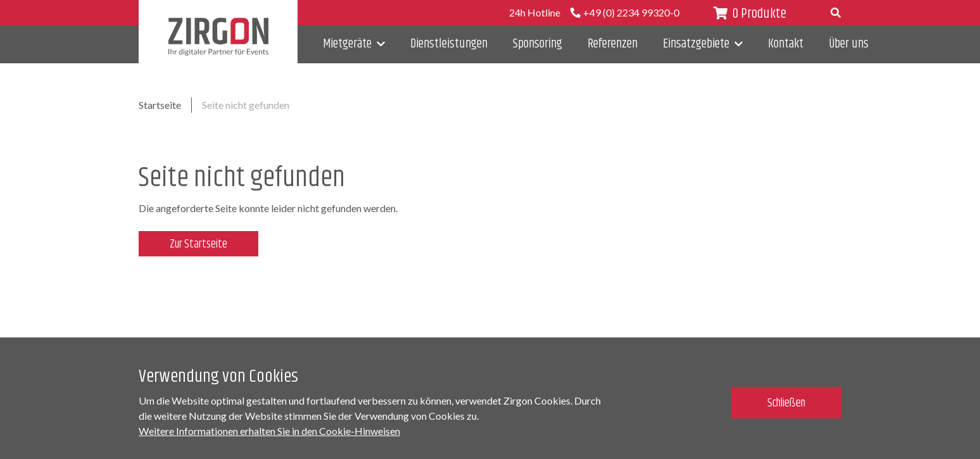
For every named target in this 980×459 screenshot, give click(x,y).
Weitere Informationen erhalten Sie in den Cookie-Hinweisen (269, 431)
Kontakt (786, 44)
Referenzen (612, 44)
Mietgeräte (347, 44)
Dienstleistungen (449, 44)
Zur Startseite (198, 244)
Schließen (786, 403)
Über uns (849, 44)
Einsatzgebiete (696, 44)
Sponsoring (537, 44)
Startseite (160, 105)
